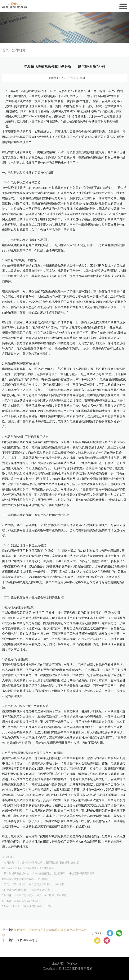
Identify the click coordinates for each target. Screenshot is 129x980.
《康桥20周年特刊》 (27, 940)
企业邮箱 (58, 964)
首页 (5, 50)
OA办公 (72, 964)
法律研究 (19, 50)
